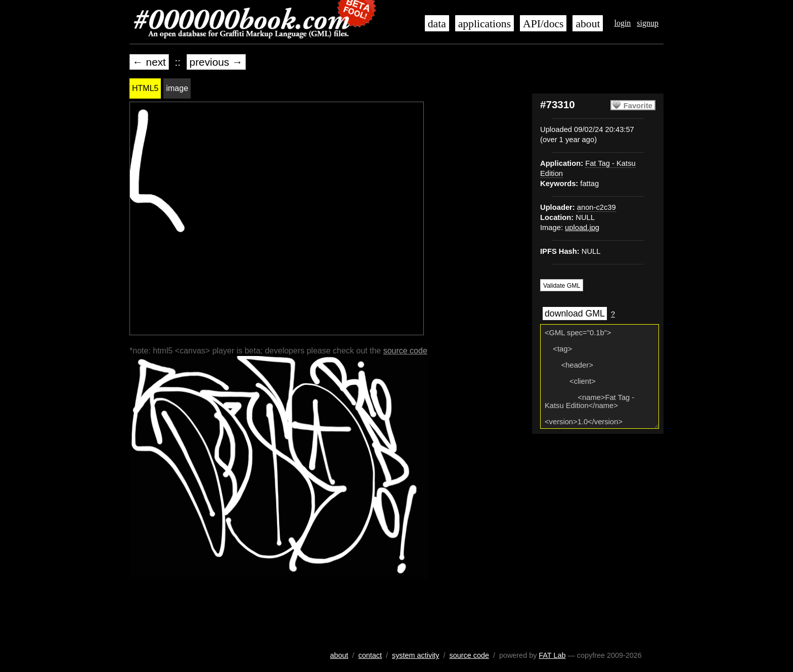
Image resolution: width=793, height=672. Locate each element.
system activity (416, 655)
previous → (216, 62)
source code (405, 351)
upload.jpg (582, 228)
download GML (575, 313)
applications (484, 24)
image (177, 88)
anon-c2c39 (597, 207)
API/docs (543, 24)
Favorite (638, 106)
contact (370, 655)
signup (648, 23)
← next (149, 62)
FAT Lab (552, 655)
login (622, 23)
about (588, 24)
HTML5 (145, 88)
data (437, 24)
